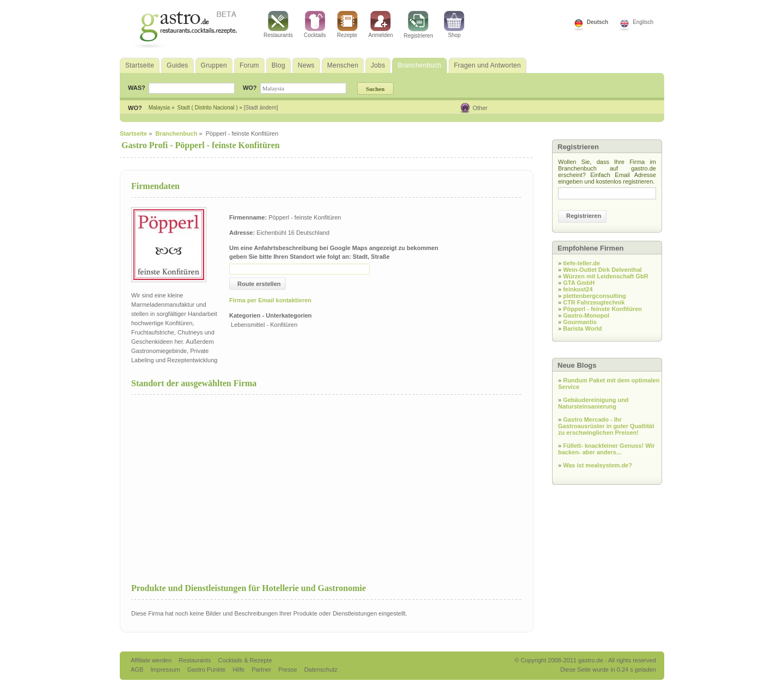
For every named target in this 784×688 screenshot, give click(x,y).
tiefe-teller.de (581, 263)
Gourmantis (580, 322)
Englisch (643, 22)
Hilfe (239, 669)
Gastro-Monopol (586, 315)
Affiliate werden (152, 660)
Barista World (582, 328)
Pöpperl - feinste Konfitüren (602, 309)
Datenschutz (321, 669)
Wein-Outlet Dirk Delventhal (602, 270)
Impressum (166, 669)
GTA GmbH (579, 283)
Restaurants (278, 25)
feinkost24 (578, 289)
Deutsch (598, 22)
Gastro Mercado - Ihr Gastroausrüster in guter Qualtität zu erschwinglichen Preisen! (606, 426)
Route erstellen (259, 284)
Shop (454, 25)
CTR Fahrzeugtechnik (594, 302)
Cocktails (315, 25)
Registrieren (419, 25)
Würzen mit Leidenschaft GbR (605, 276)
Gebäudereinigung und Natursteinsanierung (593, 403)
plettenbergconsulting (595, 296)
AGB (138, 669)
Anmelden (381, 25)
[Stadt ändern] (261, 108)
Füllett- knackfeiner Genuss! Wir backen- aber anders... (607, 449)
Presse (287, 669)
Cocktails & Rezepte (245, 660)
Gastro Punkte (207, 669)
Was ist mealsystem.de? (598, 465)
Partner (262, 669)
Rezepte (347, 25)
